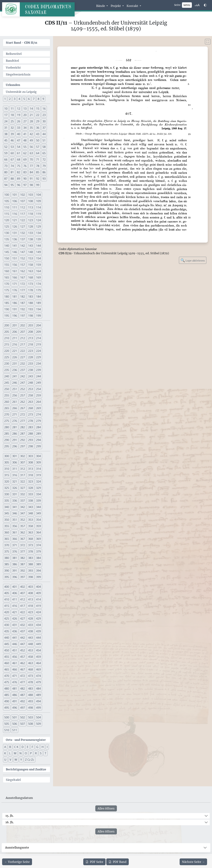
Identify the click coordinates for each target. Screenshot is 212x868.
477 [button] (23, 682)
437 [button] (23, 631)
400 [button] (7, 587)
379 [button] (38, 551)
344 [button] (38, 507)
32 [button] (12, 128)
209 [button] (38, 332)
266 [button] (15, 408)
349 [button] (38, 513)
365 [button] (7, 539)
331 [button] (15, 494)
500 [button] (7, 717)
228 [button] (31, 357)
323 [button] (31, 481)
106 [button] (15, 201)
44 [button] (44, 134)
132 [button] (23, 233)
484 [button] (38, 689)
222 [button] (23, 351)
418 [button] (31, 606)
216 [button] (15, 344)
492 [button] (23, 701)
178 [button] (31, 290)
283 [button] (31, 427)
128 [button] (31, 227)
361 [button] (15, 532)
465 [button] (7, 669)
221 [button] (15, 351)
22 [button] (38, 115)
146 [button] (15, 252)
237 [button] (23, 370)
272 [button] (23, 414)
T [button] (46, 753)
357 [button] (23, 526)
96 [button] (19, 185)
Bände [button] (101, 6)
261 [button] (15, 402)
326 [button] (15, 488)
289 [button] (38, 434)
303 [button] (31, 456)
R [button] (36, 753)
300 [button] (7, 456)
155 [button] (7, 265)
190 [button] (7, 309)
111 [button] (15, 207)
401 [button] (15, 587)
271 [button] (15, 414)
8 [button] (38, 99)
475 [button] (7, 682)
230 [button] (7, 364)
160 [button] (7, 271)
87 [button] (6, 179)
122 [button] (23, 220)
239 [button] (38, 370)
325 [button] (7, 488)
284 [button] (38, 427)
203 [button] (31, 325)
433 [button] (31, 625)
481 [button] (15, 689)
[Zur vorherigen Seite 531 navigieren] (17, 862)
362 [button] (23, 532)
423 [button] (31, 612)
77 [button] (31, 166)
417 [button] (23, 606)
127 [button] (23, 227)
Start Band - (22, 43)
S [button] (41, 753)
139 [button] (38, 239)
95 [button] (12, 185)
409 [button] (38, 593)
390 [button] (7, 571)
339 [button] (38, 501)
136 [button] (15, 239)
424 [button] (38, 612)
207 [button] (23, 332)
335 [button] (7, 501)
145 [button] (7, 252)
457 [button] (23, 657)
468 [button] (31, 669)
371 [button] (15, 545)
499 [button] (38, 708)
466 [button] (15, 669)
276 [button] (15, 421)
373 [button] (31, 545)
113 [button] (31, 207)
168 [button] (31, 277)
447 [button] (23, 644)
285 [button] (7, 434)
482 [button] (23, 689)
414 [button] (38, 599)
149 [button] (38, 252)
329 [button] (38, 488)
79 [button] (44, 166)
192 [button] (23, 309)
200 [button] (7, 325)
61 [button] (19, 153)
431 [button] (15, 625)
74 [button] (12, 166)
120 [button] (7, 220)
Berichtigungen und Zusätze (26, 769)
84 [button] (31, 172)
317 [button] (23, 475)
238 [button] (31, 370)
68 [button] (19, 159)
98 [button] (31, 185)
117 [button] (23, 214)
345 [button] (7, 513)
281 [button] (15, 427)
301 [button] (15, 456)
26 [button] (19, 121)
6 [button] (29, 99)
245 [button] (7, 383)
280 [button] (7, 427)
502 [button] (23, 717)
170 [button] (7, 284)
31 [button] (6, 128)
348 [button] (31, 513)
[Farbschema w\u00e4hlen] (205, 5)
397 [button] (23, 577)
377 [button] (23, 551)
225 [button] (7, 357)
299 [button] (38, 446)
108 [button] (31, 201)
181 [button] (15, 297)
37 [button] (44, 128)
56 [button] (31, 147)
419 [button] (38, 606)
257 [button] (23, 395)
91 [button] (31, 179)
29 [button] (38, 121)
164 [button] (38, 271)
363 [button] (31, 532)
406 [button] (15, 593)
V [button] (10, 760)
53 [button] (12, 147)
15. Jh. (10, 816)
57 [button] (38, 147)
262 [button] (23, 402)
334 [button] (38, 494)
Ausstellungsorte (17, 847)
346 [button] (15, 513)
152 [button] (23, 258)
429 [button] (38, 619)
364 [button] (38, 532)
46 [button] (12, 140)
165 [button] (7, 277)
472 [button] (23, 676)
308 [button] (31, 462)
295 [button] (7, 446)
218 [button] (31, 344)
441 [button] (15, 638)
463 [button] (31, 663)
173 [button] (31, 284)
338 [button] (31, 501)
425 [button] (7, 619)
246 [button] (15, 383)
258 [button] (31, 395)
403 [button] (31, 587)
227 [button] (23, 357)
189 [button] (38, 303)
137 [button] (23, 239)
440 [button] (7, 638)
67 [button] (12, 159)
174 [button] (38, 284)
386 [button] (15, 564)
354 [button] (38, 520)
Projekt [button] (116, 6)
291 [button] (15, 440)
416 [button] (15, 606)
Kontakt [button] (133, 6)
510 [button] (7, 730)
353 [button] (31, 520)
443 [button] (31, 638)
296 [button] (15, 446)
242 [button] (23, 376)
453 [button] (31, 650)
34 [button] (25, 128)
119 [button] (38, 214)
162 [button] (23, 271)
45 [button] (6, 140)
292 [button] (23, 440)
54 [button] (19, 147)
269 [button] (38, 408)
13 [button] (25, 109)
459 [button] (38, 657)
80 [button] (6, 172)
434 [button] (38, 625)
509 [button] (38, 724)
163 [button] (31, 271)
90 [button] (25, 179)
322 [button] (23, 481)
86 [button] (44, 172)
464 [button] (38, 663)
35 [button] (31, 128)
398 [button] (31, 577)
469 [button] (38, 669)
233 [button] (31, 364)
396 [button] (15, 577)
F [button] (32, 747)
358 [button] (31, 526)
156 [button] (15, 265)
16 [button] (44, 109)
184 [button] (38, 297)
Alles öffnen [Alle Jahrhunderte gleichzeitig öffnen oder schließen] (106, 808)
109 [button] (38, 201)
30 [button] (44, 121)
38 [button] (6, 134)
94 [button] (6, 185)
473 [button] (31, 676)
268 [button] (31, 408)
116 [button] (15, 214)
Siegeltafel (13, 780)
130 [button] (7, 233)
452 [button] (23, 650)
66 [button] (6, 159)
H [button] (43, 747)
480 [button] (7, 689)
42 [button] (31, 134)
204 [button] (38, 325)
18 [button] (12, 115)
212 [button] (23, 338)
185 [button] (7, 303)
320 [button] (7, 481)
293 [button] (31, 440)
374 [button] (38, 545)
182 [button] (23, 297)
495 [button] (7, 708)
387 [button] (23, 564)
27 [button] (25, 121)
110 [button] (7, 207)
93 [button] (44, 179)
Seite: (178, 5)
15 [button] (38, 109)
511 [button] (15, 730)
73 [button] (6, 166)
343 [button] (31, 507)
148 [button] (31, 252)
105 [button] (7, 201)
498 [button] (31, 708)
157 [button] (23, 265)
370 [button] (7, 545)
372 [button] (23, 545)
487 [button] (23, 695)
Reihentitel (14, 54)
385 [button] (7, 564)
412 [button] (23, 599)
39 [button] (12, 134)
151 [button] (15, 258)
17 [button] (6, 115)
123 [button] (31, 220)
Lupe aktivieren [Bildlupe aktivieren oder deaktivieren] (193, 260)
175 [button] (7, 290)
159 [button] (38, 265)
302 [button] (23, 456)
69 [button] (25, 159)
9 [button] (43, 99)
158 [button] (31, 265)
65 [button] (44, 153)
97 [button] (25, 185)
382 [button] (23, 558)
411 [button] (15, 599)
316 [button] (15, 475)
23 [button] (44, 115)
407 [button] (23, 593)
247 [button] (23, 383)
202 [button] (23, 325)
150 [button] (7, 258)
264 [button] (38, 402)
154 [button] (38, 258)
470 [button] (7, 676)
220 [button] (7, 351)
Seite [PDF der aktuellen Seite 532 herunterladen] (94, 862)
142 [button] (23, 246)
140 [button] (7, 246)
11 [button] (12, 109)
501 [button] (15, 717)
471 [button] (15, 676)
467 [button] (23, 669)
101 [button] (15, 195)
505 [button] (7, 724)
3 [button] (15, 99)
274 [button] (38, 414)
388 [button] (31, 564)
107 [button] (23, 201)
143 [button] (31, 246)
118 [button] (31, 214)
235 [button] (7, 370)
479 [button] (38, 682)
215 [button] (7, 344)
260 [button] (7, 402)
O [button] (26, 753)
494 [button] (38, 701)
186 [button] (15, 303)
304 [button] (38, 456)
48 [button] (25, 140)
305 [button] (7, 462)
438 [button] (31, 631)
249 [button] (38, 383)
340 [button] (7, 507)
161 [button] (15, 271)
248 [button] (31, 383)
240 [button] (7, 376)
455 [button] (7, 657)
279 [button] (38, 421)
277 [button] (23, 421)
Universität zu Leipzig (21, 92)
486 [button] (15, 695)
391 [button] (15, 571)
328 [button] (31, 488)
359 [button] (38, 526)
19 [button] (19, 115)
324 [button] (38, 481)
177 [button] (23, 290)
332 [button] (23, 494)
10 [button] (6, 109)
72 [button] (44, 159)
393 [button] (31, 571)
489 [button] (38, 695)
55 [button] (25, 147)
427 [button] (23, 619)
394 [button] (38, 571)
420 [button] (7, 612)
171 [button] (15, 284)
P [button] (31, 753)
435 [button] (7, 631)
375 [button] (7, 551)
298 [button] (31, 446)
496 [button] (15, 708)
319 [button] (38, 475)
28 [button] (31, 121)
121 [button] (15, 220)
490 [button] (7, 701)
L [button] (10, 753)
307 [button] (23, 462)
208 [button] (31, 332)
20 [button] (25, 115)
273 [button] (31, 414)
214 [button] (38, 338)
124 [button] (38, 220)
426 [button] (15, 619)
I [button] (47, 747)
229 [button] (38, 357)
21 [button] (31, 115)
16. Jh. (10, 822)
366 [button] (15, 539)
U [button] (5, 760)
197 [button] (23, 316)
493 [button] (31, 701)
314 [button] (38, 469)
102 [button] (23, 195)
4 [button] (19, 99)
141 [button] (15, 246)
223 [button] (31, 351)
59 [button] (6, 153)
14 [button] (31, 109)
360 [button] (7, 532)
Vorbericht (13, 68)
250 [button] (7, 389)
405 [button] (7, 593)
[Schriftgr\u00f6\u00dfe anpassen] (197, 5)
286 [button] (15, 434)
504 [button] (38, 717)
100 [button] (7, 195)
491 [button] (15, 701)
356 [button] (15, 526)
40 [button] (19, 134)
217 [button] (23, 344)
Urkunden (13, 85)
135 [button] (7, 239)
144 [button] (38, 246)
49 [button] (31, 140)
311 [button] (15, 469)
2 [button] (10, 99)
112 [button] (23, 207)
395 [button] (7, 577)
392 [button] (23, 571)
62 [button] (25, 153)
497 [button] (23, 708)
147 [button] (23, 252)
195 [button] (7, 316)
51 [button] (44, 140)
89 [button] (19, 179)
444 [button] (38, 638)
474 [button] (38, 676)
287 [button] (23, 434)
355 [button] (7, 526)
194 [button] (38, 309)
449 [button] (38, 644)
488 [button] (31, 695)
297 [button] (23, 446)
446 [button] (15, 644)
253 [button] (31, 389)
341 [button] (15, 507)
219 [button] (38, 344)
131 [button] (15, 233)
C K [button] (16, 747)
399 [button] (38, 577)
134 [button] (38, 233)
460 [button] (7, 663)
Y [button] (21, 760)
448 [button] (31, 644)
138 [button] (31, 239)
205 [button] (7, 332)
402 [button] (23, 587)
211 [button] (15, 338)
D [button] (23, 747)
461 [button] (15, 663)
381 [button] (15, 558)
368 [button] (31, 539)
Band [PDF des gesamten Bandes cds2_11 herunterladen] (117, 862)
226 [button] (15, 357)
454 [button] (38, 650)
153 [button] (31, 258)
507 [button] (23, 724)
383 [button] (31, 558)
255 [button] (7, 395)
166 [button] (15, 277)
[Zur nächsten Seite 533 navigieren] (193, 862)
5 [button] (24, 99)
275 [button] (7, 421)
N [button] (21, 753)
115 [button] (7, 214)
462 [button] (23, 663)
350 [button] (7, 520)
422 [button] (23, 612)
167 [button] (23, 277)
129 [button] (38, 227)
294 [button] (38, 440)
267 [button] (23, 408)
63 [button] (31, 153)
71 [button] (38, 159)
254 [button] (38, 389)
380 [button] (7, 558)
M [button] (15, 753)
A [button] (5, 747)
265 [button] (7, 408)
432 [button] (23, 625)
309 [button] (38, 462)
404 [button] (38, 587)
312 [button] (23, 469)
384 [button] (38, 558)
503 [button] (31, 717)
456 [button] (15, 657)
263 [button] (31, 402)
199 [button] (38, 316)
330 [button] (7, 494)
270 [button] (7, 414)
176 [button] (15, 290)
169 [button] (38, 277)
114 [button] (38, 207)
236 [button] (15, 370)
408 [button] (31, 593)
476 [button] (15, 682)
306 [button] (15, 462)
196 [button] (15, 316)
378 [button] (31, 551)
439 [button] (38, 631)
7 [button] (34, 99)
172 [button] (23, 284)
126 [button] (15, 227)
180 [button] (7, 297)
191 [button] (15, 309)
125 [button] (7, 227)
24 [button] (6, 121)
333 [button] (31, 494)
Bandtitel (12, 61)
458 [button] (31, 657)
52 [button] (6, 147)
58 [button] (44, 147)
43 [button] (38, 134)
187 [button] (23, 303)
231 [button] (15, 364)
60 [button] (12, 153)
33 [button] (19, 128)
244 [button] (38, 376)
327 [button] (23, 488)
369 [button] (38, 539)
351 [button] (15, 520)
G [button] (37, 747)
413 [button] (31, 599)
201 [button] (15, 325)
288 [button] (31, 434)
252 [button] (23, 389)
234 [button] (38, 364)
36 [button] (38, 128)
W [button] (16, 760)
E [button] (28, 747)
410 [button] (7, 599)
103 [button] (31, 195)
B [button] (10, 747)
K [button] (5, 753)
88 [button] (12, 179)
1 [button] (5, 99)
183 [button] (31, 297)
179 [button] (38, 290)
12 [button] (19, 109)
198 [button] (31, 316)
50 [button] (38, 140)
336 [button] (15, 501)
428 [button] (31, 619)
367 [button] (23, 539)
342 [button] (23, 507)
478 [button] (31, 682)
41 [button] (25, 134)
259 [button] (38, 395)
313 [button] (31, 469)
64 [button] (38, 153)
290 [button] (7, 440)
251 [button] (15, 389)
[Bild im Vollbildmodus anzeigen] (208, 42)
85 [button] (38, 172)
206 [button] (15, 332)
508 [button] (31, 724)
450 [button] (7, 650)
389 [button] (38, 564)
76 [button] (25, 166)
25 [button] (12, 121)
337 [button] (23, 501)
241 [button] (15, 376)
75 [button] (19, 166)
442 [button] (23, 638)
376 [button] (15, 551)
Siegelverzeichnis (18, 74)
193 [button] (31, 309)
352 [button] (23, 520)
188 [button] (31, 303)
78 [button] (38, 166)
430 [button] (7, 625)
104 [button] (38, 195)
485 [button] (7, 695)
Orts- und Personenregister (26, 740)
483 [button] (31, 689)
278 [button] (31, 421)
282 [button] (23, 427)
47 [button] (19, 140)
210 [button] (7, 338)
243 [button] (31, 376)
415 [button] (7, 606)
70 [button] (31, 159)
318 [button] (31, 475)
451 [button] (15, 650)
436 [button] (15, 631)
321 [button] (15, 481)
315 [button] (7, 475)
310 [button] (7, 469)
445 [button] (7, 644)
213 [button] (31, 338)
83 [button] (25, 172)
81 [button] (12, 172)
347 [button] (23, 513)
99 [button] (38, 185)
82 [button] (19, 172)
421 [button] (15, 612)
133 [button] (31, 233)
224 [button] (38, 351)
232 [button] (23, 364)
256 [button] (15, 395)
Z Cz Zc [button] (30, 760)
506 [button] (15, 724)
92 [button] (38, 179)
